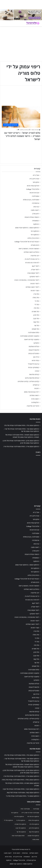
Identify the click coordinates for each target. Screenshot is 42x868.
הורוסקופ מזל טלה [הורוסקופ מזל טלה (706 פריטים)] (34, 824)
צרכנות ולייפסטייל (33, 364)
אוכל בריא (36, 175)
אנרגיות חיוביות (34, 193)
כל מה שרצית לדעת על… (31, 259)
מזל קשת (36, 322)
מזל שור (37, 326)
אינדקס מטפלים (31, 860)
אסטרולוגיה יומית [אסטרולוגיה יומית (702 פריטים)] (25, 809)
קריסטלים (36, 385)
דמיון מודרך (35, 214)
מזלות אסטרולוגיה (33, 333)
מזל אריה (36, 294)
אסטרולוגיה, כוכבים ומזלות (31, 200)
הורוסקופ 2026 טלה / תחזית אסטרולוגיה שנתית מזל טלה (22, 425)
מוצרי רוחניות (35, 291)
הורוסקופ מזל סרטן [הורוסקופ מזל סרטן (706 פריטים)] (34, 828)
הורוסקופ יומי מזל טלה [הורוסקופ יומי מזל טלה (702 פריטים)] (33, 817)
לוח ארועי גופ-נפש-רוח (32, 263)
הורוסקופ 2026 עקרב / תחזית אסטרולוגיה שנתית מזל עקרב (21, 789)
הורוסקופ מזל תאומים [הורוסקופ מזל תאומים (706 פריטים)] (33, 836)
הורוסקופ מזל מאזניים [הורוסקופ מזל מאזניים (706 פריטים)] (20, 824)
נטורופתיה (25, 853)
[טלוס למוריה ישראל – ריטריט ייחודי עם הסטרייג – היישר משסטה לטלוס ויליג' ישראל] (21, 117)
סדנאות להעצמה (34, 350)
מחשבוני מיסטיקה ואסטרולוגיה (30, 336)
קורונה (37, 371)
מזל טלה (36, 308)
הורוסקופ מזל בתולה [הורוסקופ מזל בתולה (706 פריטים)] (34, 820)
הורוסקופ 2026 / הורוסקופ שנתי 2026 (27, 228)
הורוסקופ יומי (35, 231)
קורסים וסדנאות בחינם (32, 378)
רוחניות (37, 388)
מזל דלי (37, 305)
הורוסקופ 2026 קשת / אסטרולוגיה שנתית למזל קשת (23, 793)
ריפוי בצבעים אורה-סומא (31, 392)
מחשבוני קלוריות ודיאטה (31, 340)
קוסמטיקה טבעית (33, 367)
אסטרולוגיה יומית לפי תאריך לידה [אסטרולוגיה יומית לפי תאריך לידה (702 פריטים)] (30, 813)
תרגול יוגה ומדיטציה (33, 406)
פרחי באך (36, 357)
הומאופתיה (35, 221)
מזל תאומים (35, 329)
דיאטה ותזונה (35, 210)
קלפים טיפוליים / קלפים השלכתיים (28, 381)
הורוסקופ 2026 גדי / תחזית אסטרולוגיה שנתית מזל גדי (22, 796)
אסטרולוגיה (35, 196)
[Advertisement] (21, 479)
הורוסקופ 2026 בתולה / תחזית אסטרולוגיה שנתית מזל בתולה (20, 780)
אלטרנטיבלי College (33, 189)
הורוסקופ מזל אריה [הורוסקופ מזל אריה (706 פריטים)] (19, 817)
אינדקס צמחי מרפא (33, 186)
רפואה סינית (35, 399)
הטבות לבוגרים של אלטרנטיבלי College (27, 242)
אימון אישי (36, 182)
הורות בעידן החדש (33, 238)
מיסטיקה (36, 343)
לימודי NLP (35, 266)
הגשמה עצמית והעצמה (32, 217)
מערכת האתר (35, 130)
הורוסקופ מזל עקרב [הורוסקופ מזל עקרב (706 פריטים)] (21, 828)
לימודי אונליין (35, 270)
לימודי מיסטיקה (34, 277)
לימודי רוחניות (35, 284)
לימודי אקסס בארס (33, 273)
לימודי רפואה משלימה (32, 287)
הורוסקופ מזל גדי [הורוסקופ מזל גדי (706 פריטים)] (21, 820)
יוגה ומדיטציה (35, 256)
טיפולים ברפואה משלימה (31, 252)
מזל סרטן (36, 315)
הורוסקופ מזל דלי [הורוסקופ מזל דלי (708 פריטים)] (8, 820)
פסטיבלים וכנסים (34, 353)
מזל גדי (37, 301)
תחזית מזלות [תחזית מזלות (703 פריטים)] (36, 840)
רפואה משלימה (34, 395)
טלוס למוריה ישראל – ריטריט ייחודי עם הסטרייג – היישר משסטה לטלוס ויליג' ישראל (22, 136)
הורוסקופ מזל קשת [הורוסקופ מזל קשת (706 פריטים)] (34, 832)
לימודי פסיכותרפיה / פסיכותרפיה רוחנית (27, 280)
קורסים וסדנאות (34, 374)
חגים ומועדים (35, 245)
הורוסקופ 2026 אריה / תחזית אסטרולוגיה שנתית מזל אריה (21, 447)
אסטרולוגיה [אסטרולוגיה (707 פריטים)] (36, 809)
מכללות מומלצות (34, 347)
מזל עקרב (36, 319)
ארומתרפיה (35, 203)
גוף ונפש (36, 207)
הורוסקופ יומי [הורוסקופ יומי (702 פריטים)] (15, 813)
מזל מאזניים (35, 312)
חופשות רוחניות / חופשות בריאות (29, 249)
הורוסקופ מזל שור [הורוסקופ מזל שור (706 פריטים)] (21, 832)
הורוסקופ (36, 224)
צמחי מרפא (35, 360)
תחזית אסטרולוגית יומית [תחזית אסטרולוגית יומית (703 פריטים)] (18, 836)
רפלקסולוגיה (35, 402)
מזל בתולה (36, 298)
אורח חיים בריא (34, 179)
